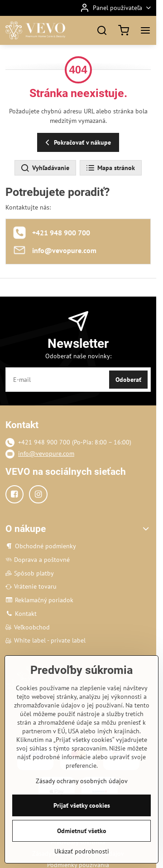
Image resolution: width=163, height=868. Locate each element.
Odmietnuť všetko (82, 833)
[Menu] (145, 30)
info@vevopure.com (46, 454)
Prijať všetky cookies (82, 808)
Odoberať (128, 380)
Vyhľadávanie (45, 168)
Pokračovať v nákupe (77, 143)
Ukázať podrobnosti (82, 853)
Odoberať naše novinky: (78, 356)
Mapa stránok (110, 168)
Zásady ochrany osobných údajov (82, 783)
